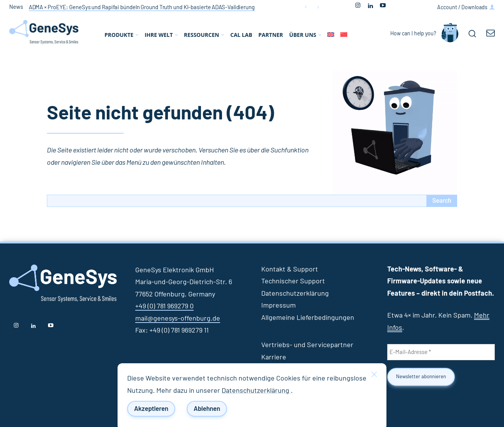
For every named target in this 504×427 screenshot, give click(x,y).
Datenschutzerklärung (256, 391)
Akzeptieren (151, 409)
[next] (318, 7)
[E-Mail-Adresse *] (441, 352)
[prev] (306, 7)
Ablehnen (207, 409)
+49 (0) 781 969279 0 (164, 306)
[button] (472, 33)
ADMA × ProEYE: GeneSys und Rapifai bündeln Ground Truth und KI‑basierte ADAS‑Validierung (142, 7)
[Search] (442, 201)
